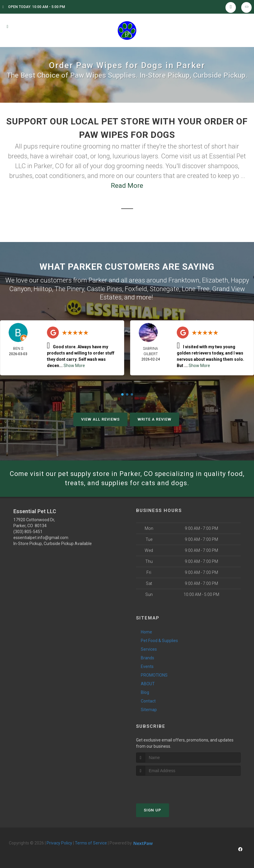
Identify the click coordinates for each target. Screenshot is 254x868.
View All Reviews (100, 419)
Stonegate (164, 289)
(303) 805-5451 (28, 532)
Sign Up (153, 810)
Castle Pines (104, 289)
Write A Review (154, 419)
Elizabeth (215, 280)
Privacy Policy (59, 843)
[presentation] (168, 787)
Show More (74, 366)
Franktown (184, 280)
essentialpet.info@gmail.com (41, 538)
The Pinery (69, 289)
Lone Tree (196, 289)
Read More (127, 186)
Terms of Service (91, 843)
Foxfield (136, 289)
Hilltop (43, 289)
